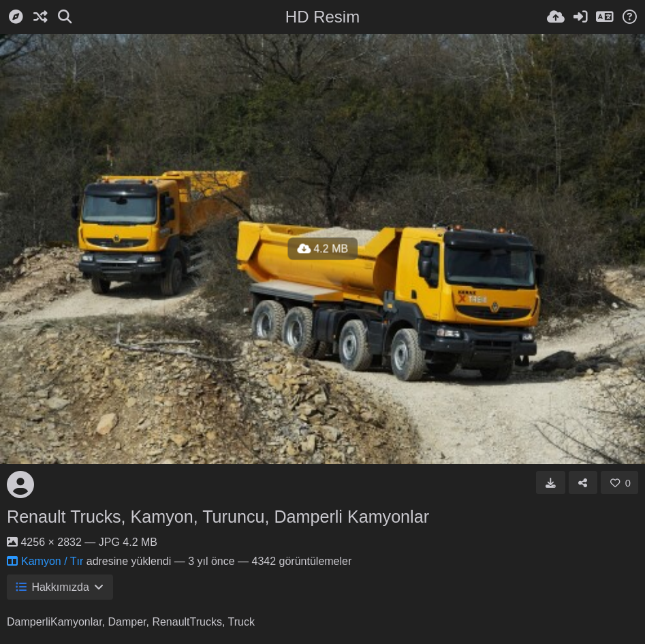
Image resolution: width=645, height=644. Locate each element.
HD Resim (322, 17)
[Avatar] (20, 485)
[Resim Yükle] (556, 17)
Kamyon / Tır (45, 561)
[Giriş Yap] (580, 17)
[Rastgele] (40, 17)
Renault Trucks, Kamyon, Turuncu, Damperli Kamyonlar (218, 517)
